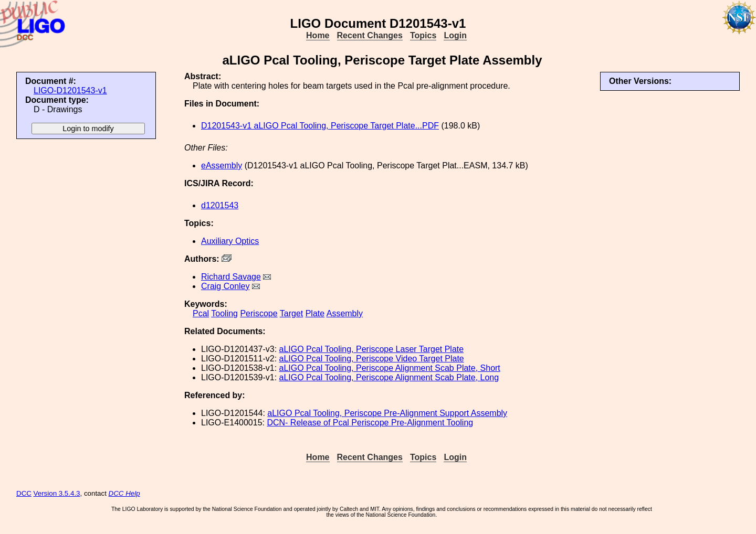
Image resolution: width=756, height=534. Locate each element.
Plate (315, 313)
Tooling (224, 313)
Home (318, 35)
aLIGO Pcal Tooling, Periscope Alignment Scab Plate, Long (389, 377)
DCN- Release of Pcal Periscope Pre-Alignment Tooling (370, 423)
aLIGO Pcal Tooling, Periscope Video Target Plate (372, 359)
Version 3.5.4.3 (57, 493)
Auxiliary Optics (230, 241)
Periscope (259, 313)
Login (455, 35)
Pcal (201, 313)
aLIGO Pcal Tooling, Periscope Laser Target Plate (372, 349)
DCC (24, 493)
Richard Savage (231, 277)
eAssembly (222, 165)
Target (291, 313)
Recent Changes (370, 35)
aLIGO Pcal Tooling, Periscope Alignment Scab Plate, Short (390, 368)
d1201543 (220, 205)
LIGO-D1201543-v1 (70, 90)
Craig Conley (225, 286)
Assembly (345, 313)
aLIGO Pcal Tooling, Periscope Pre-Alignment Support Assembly (387, 413)
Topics (423, 35)
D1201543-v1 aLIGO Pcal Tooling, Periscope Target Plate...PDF (320, 126)
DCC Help (124, 493)
